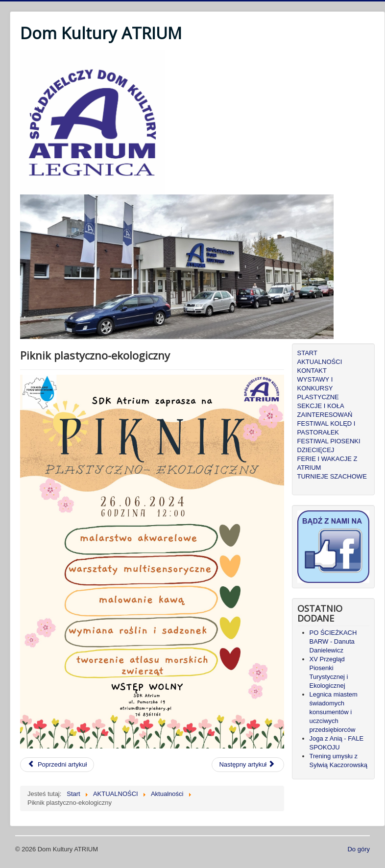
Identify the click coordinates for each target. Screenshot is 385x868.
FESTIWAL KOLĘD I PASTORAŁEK (326, 428)
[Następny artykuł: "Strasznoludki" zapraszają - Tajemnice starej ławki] (248, 765)
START (307, 353)
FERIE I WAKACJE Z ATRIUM (327, 463)
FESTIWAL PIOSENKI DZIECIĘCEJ (329, 446)
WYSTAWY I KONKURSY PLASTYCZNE (318, 388)
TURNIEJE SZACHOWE (332, 476)
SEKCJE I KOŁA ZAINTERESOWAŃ (325, 410)
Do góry (359, 849)
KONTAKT (312, 371)
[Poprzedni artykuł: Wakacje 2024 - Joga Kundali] (57, 765)
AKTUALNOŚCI (320, 362)
